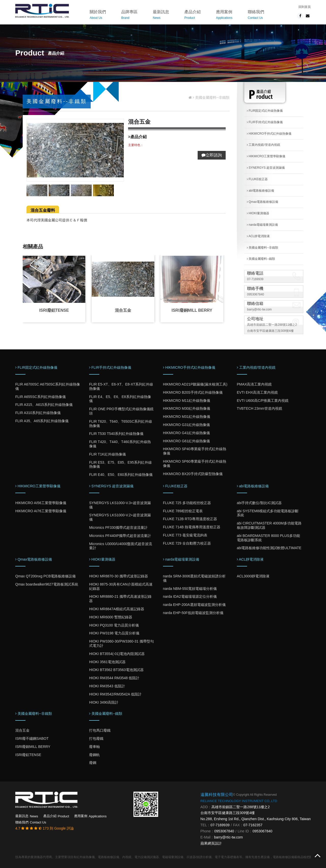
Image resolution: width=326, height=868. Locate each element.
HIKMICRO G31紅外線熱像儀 (186, 425)
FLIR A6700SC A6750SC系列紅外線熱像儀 (48, 386)
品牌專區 (129, 15)
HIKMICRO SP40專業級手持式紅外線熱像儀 (195, 451)
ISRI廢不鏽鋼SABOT (32, 738)
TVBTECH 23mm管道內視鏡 (260, 408)
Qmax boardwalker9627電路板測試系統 (47, 584)
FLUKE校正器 (257, 179)
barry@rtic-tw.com (259, 309)
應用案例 (224, 15)
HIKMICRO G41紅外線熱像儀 (186, 433)
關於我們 (98, 15)
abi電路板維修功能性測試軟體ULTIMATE (269, 548)
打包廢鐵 (96, 738)
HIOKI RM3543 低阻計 (107, 686)
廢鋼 (93, 763)
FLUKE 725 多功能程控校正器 (187, 503)
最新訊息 (161, 15)
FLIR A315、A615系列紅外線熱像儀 (44, 405)
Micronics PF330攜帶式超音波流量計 (118, 528)
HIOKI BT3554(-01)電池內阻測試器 (117, 654)
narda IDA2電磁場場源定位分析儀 (190, 596)
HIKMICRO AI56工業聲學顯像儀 (41, 503)
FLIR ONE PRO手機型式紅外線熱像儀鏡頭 (121, 411)
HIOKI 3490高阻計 (104, 702)
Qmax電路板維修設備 (262, 202)
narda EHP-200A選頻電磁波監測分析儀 (194, 605)
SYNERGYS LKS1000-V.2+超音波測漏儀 (120, 517)
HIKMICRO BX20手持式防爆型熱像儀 (193, 474)
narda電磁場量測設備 (262, 225)
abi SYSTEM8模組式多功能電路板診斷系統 (268, 513)
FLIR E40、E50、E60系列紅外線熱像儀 (121, 475)
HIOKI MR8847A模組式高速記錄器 (117, 609)
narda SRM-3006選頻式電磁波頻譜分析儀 (194, 578)
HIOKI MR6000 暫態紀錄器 (111, 617)
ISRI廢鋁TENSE (54, 310)
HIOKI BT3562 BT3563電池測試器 (116, 670)
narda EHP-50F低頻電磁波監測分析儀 (193, 613)
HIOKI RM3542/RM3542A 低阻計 (115, 694)
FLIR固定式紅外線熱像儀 (265, 111)
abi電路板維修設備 (260, 191)
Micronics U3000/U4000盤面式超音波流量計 (121, 546)
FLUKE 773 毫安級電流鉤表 (185, 535)
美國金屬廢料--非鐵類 (262, 248)
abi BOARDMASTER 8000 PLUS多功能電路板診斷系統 (268, 538)
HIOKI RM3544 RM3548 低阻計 (114, 678)
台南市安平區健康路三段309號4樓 (228, 813)
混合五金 (123, 310)
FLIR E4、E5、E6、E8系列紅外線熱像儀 (120, 399)
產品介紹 (193, 15)
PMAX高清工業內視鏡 (254, 384)
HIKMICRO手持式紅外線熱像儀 (269, 134)
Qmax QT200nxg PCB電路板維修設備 (45, 576)
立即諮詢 (212, 155)
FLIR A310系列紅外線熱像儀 (38, 413)
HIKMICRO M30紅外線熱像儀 (187, 408)
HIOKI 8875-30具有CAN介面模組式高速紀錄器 (121, 586)
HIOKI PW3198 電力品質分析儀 (114, 633)
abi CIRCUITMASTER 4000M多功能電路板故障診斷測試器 (269, 525)
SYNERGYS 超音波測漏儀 (266, 168)
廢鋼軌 (94, 755)
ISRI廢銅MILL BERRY (192, 310)
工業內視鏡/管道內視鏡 (263, 145)
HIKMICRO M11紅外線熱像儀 (187, 401)
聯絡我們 (256, 15)
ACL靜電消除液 (258, 236)
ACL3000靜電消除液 (253, 576)
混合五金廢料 (43, 210)
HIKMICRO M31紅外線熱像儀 (187, 417)
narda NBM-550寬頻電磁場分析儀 (190, 589)
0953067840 (256, 294)
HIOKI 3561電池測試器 (107, 662)
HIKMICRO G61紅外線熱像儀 (186, 441)
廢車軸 (94, 747)
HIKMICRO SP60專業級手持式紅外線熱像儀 (195, 464)
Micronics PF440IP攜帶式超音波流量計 (120, 536)
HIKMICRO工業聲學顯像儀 (266, 156)
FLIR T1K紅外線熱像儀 (107, 454)
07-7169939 (255, 279)
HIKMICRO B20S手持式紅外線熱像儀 (193, 392)
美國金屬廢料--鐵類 (261, 259)
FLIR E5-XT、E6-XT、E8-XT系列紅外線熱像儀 (121, 386)
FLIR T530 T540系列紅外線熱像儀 (116, 434)
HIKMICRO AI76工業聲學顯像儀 (41, 511)
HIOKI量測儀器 (258, 213)
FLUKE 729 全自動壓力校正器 (187, 543)
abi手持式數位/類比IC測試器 (259, 503)
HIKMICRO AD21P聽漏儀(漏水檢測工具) (195, 384)
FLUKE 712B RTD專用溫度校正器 (190, 519)
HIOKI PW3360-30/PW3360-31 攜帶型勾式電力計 (121, 643)
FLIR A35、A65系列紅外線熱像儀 (42, 421)
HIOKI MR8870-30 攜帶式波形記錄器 (119, 576)
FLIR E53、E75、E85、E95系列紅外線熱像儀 (120, 465)
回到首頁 (305, 7)
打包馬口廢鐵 (100, 730)
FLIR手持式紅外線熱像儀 (265, 122)
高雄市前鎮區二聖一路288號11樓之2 (241, 807)
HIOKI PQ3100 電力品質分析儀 (114, 625)
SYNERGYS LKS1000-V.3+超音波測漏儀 (120, 505)
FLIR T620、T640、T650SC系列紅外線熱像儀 (121, 424)
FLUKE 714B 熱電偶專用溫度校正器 (192, 527)
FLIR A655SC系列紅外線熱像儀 (40, 397)
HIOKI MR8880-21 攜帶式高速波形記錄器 (120, 599)
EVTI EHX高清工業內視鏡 (257, 392)
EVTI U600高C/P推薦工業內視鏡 (263, 401)
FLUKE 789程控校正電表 (183, 511)
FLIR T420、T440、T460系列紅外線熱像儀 (120, 444)
